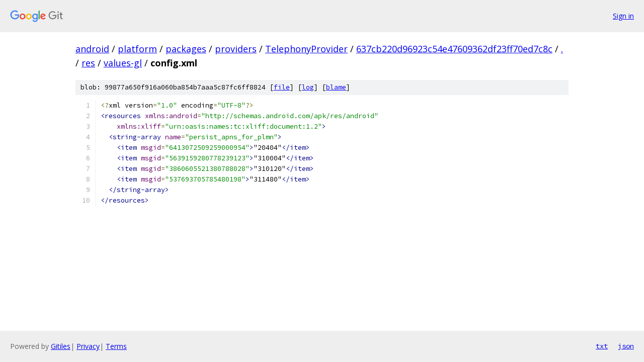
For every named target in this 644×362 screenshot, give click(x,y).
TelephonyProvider (306, 49)
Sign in (623, 16)
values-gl (123, 63)
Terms (116, 346)
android (92, 49)
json (626, 346)
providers (236, 49)
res (88, 63)
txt (602, 346)
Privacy (88, 346)
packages (186, 49)
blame (336, 87)
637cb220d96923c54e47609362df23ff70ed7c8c (454, 49)
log (308, 87)
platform (137, 49)
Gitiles (61, 346)
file (282, 87)
